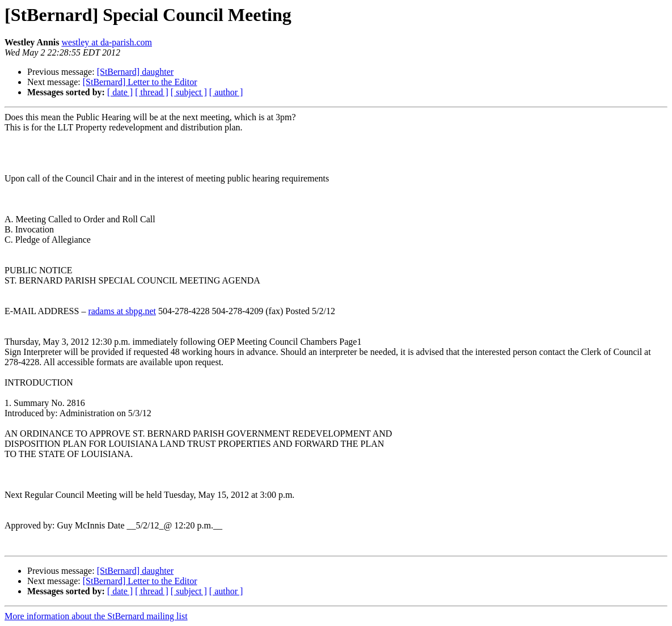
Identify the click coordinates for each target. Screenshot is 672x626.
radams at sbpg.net (122, 311)
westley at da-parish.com (107, 42)
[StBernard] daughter (136, 72)
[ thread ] (152, 92)
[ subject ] (189, 92)
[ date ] (120, 92)
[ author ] (226, 92)
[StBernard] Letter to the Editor (140, 82)
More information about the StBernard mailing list (96, 616)
